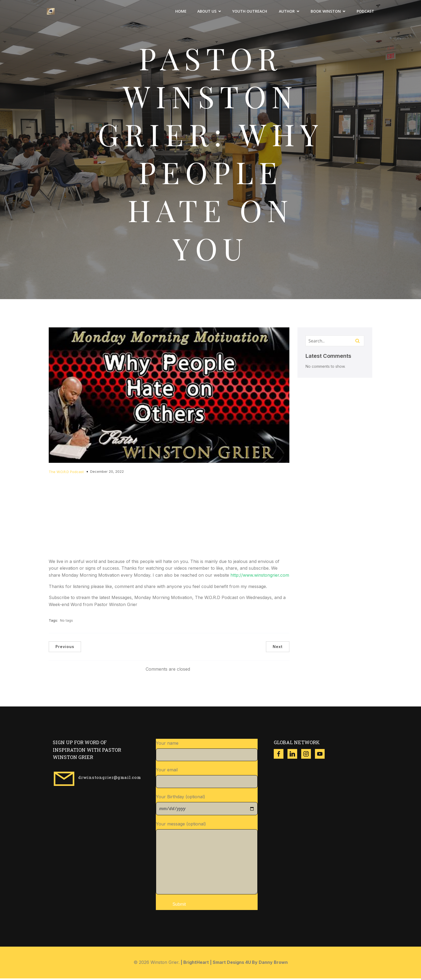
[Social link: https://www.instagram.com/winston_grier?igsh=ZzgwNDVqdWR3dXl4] (308, 755)
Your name (207, 752)
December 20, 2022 (107, 473)
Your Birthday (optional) (207, 806)
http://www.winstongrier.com (260, 577)
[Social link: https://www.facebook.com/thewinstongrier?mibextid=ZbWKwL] (281, 755)
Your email (207, 779)
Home (181, 12)
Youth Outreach (250, 12)
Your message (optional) (207, 859)
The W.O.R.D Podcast (66, 473)
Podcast (365, 12)
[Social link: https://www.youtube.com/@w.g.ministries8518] (322, 755)
